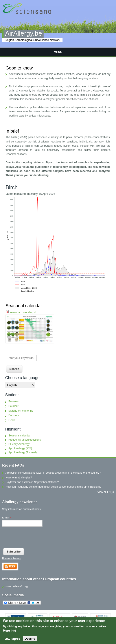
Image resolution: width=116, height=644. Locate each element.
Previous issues (11, 558)
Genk (12, 420)
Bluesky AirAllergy (19, 444)
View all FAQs (106, 492)
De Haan (14, 415)
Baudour (13, 406)
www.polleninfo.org (17, 586)
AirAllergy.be (24, 33)
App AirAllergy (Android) (22, 452)
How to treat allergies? (19, 478)
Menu (58, 52)
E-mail (6, 518)
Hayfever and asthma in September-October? (32, 482)
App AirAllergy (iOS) (20, 448)
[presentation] (36, 538)
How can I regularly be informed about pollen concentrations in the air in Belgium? (53, 487)
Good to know (19, 68)
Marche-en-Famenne (21, 411)
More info (9, 631)
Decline (30, 639)
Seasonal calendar (24, 306)
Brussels (13, 401)
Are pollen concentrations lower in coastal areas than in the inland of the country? (53, 473)
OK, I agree (12, 639)
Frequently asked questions (25, 440)
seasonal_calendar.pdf (23, 312)
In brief (12, 131)
